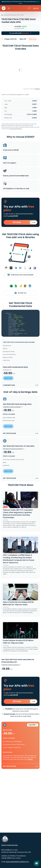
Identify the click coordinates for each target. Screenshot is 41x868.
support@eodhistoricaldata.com (17, 862)
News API (22, 39)
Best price (32, 39)
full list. (31, 759)
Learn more (8, 378)
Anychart (37, 89)
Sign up (36, 8)
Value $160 (33, 725)
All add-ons (20, 293)
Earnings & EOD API (9, 39)
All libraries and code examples (20, 275)
